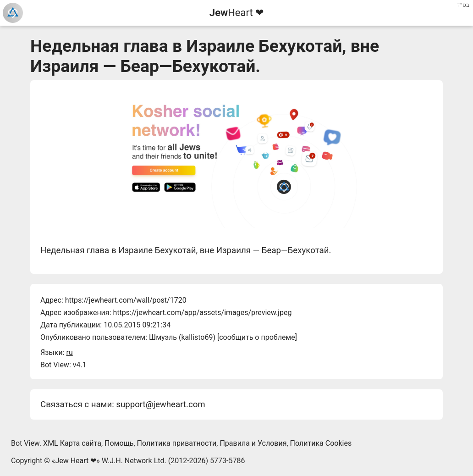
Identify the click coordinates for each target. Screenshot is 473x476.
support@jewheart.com (160, 404)
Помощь (119, 443)
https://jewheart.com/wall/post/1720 (126, 300)
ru (69, 352)
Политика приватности (177, 443)
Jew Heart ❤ (76, 461)
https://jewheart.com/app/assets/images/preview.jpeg (202, 313)
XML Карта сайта (72, 443)
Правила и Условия (253, 443)
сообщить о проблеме (257, 337)
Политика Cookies (321, 443)
